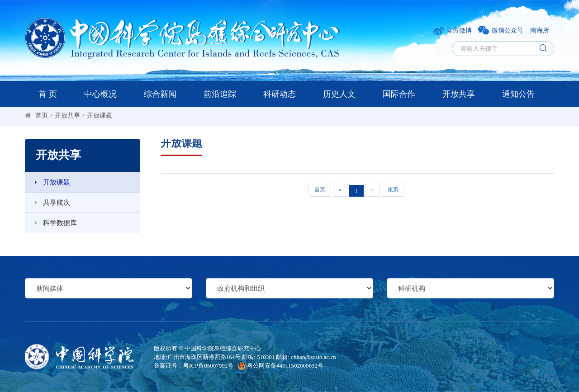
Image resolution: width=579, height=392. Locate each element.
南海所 (540, 31)
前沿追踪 (220, 94)
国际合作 (399, 94)
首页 (42, 116)
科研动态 (280, 94)
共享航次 (47, 203)
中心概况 (100, 94)
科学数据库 (51, 223)
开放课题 (100, 116)
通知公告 (518, 94)
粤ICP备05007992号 (208, 366)
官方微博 (452, 31)
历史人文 (339, 94)
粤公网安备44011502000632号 (281, 366)
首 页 (48, 94)
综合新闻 (160, 94)
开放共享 (459, 94)
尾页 (393, 189)
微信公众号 (501, 31)
